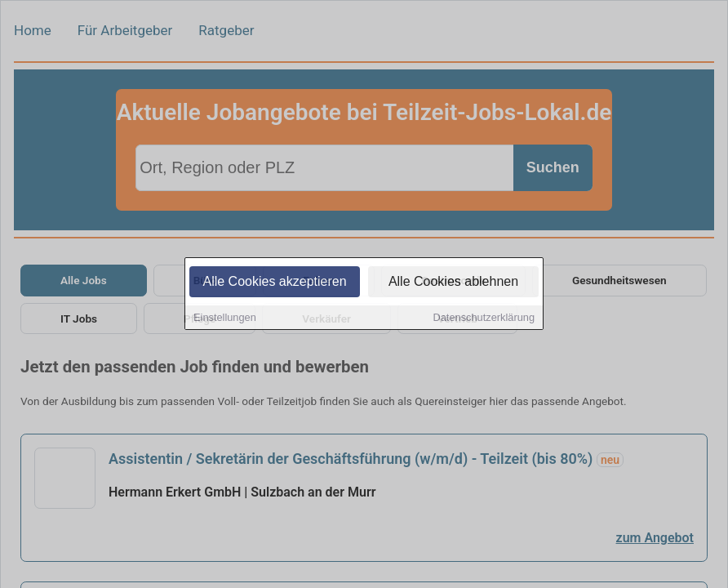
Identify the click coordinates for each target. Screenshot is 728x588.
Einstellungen (225, 318)
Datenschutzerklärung (484, 318)
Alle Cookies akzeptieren (274, 282)
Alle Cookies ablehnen (453, 282)
